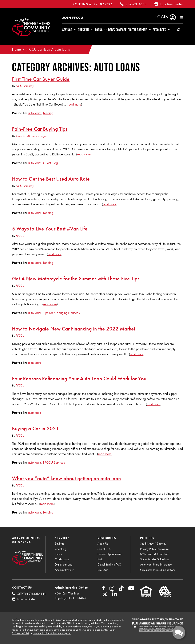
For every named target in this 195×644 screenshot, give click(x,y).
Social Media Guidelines (155, 559)
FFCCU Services (38, 49)
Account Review (64, 570)
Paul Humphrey (25, 86)
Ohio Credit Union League (31, 136)
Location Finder (172, 4)
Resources (159, 30)
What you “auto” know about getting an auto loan (66, 478)
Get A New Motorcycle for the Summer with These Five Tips (76, 278)
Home (16, 49)
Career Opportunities (110, 554)
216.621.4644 (136, 4)
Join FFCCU (73, 18)
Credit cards (62, 559)
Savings (67, 30)
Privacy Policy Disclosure (154, 549)
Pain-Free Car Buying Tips (40, 129)
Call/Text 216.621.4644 (31, 594)
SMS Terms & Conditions (155, 554)
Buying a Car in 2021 (35, 428)
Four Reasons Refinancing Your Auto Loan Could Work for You (79, 378)
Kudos (101, 559)
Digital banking (64, 564)
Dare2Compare (117, 30)
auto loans (62, 49)
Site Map (103, 570)
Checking (84, 30)
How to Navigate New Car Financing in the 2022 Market (74, 329)
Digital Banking (137, 30)
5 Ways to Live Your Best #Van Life (50, 229)
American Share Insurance (156, 564)
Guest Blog (50, 163)
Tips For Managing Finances (61, 313)
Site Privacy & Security (153, 544)
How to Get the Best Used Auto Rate (51, 179)
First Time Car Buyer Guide (41, 79)
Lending (48, 113)
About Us (103, 544)
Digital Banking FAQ (109, 564)
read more (74, 104)
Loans (99, 30)
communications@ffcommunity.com (52, 633)
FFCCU (20, 236)
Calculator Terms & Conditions (158, 570)
